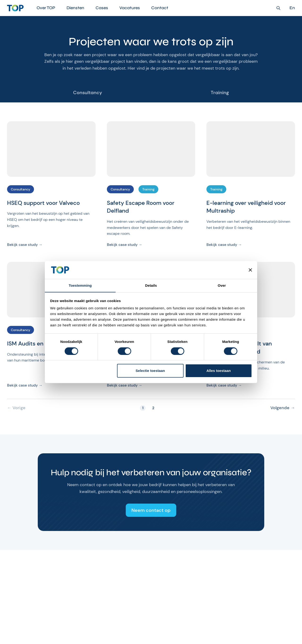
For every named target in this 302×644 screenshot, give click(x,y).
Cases (102, 8)
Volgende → (283, 408)
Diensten (75, 8)
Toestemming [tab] (80, 285)
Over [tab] (222, 285)
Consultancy (88, 93)
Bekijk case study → (25, 244)
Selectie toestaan (150, 371)
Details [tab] (151, 285)
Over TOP (46, 8)
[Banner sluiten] (250, 270)
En (292, 8)
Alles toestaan (219, 371)
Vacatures (130, 8)
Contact (160, 8)
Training (220, 93)
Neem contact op (151, 510)
